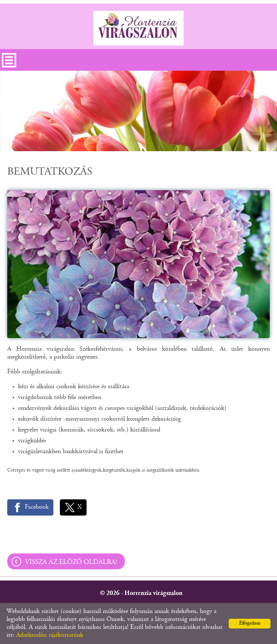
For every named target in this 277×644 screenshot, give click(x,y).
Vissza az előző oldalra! (71, 562)
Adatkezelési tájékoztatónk (50, 635)
